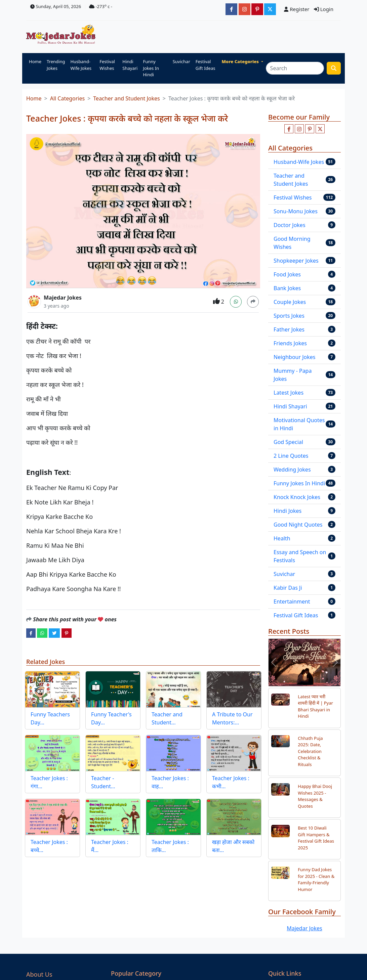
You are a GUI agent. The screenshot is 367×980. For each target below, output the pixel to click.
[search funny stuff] (334, 68)
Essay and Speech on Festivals (300, 556)
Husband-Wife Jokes (81, 65)
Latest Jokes (289, 393)
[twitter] (54, 633)
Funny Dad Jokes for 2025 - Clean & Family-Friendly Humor (316, 879)
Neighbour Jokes (295, 357)
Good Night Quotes (298, 525)
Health (282, 538)
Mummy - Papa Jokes (293, 375)
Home (35, 61)
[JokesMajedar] (270, 9)
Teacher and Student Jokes (126, 98)
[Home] (62, 35)
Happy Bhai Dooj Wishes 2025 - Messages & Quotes (315, 796)
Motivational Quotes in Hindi (299, 424)
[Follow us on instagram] (299, 129)
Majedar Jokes (63, 298)
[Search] (295, 68)
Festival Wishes (107, 65)
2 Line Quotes (291, 456)
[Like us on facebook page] (289, 129)
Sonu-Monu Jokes (296, 211)
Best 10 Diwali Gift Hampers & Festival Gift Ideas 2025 (316, 838)
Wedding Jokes (292, 470)
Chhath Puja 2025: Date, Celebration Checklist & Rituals (310, 751)
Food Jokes (287, 274)
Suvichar (181, 61)
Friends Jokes (290, 343)
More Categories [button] (241, 61)
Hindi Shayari (130, 65)
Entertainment (292, 602)
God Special (288, 442)
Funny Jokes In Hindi (151, 68)
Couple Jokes (290, 302)
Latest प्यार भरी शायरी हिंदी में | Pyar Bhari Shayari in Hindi (315, 706)
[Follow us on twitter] (320, 129)
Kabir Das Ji (288, 588)
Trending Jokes (56, 65)
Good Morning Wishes (292, 243)
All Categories (67, 98)
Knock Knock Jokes (297, 497)
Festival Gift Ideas (206, 65)
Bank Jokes (287, 288)
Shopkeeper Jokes (296, 261)
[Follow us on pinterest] (310, 129)
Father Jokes (289, 329)
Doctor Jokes (290, 225)
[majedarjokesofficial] (231, 9)
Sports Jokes (289, 316)
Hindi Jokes (288, 511)
